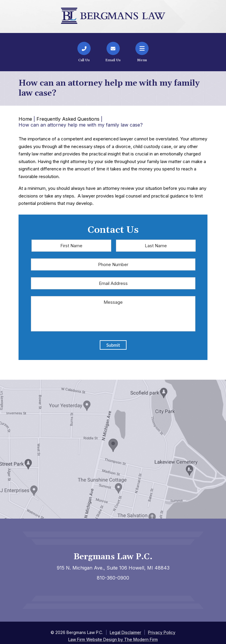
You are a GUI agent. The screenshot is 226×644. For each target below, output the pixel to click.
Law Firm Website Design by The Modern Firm (113, 639)
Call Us (84, 60)
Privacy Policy (162, 632)
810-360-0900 (113, 578)
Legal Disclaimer (126, 632)
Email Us (113, 60)
